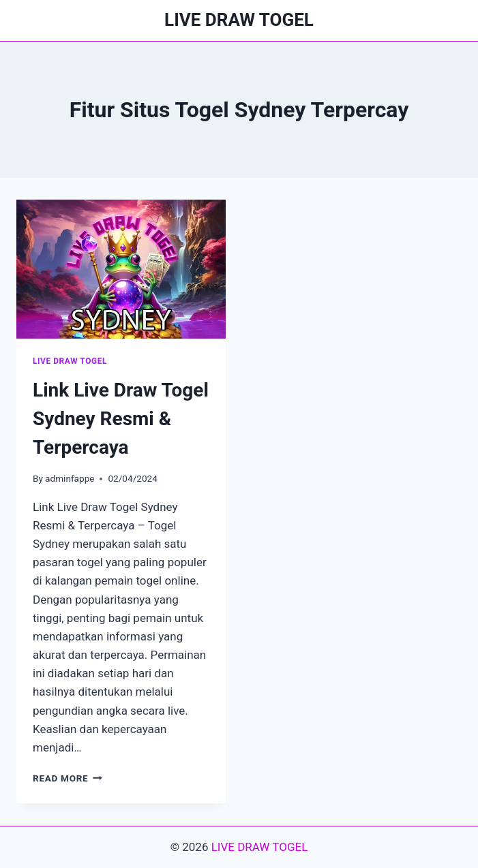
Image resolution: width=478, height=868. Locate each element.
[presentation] (121, 269)
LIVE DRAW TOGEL (70, 361)
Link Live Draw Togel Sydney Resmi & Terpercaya (121, 419)
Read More (68, 778)
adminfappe (70, 478)
